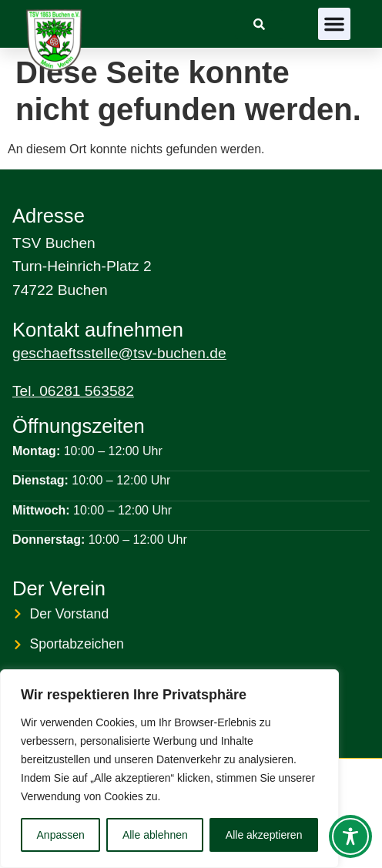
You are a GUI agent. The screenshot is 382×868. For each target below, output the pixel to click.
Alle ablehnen (155, 835)
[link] (259, 24)
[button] (334, 24)
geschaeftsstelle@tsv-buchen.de (119, 353)
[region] (169, 769)
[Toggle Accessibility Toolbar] (350, 836)
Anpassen (61, 835)
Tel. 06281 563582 (73, 391)
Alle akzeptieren (264, 835)
